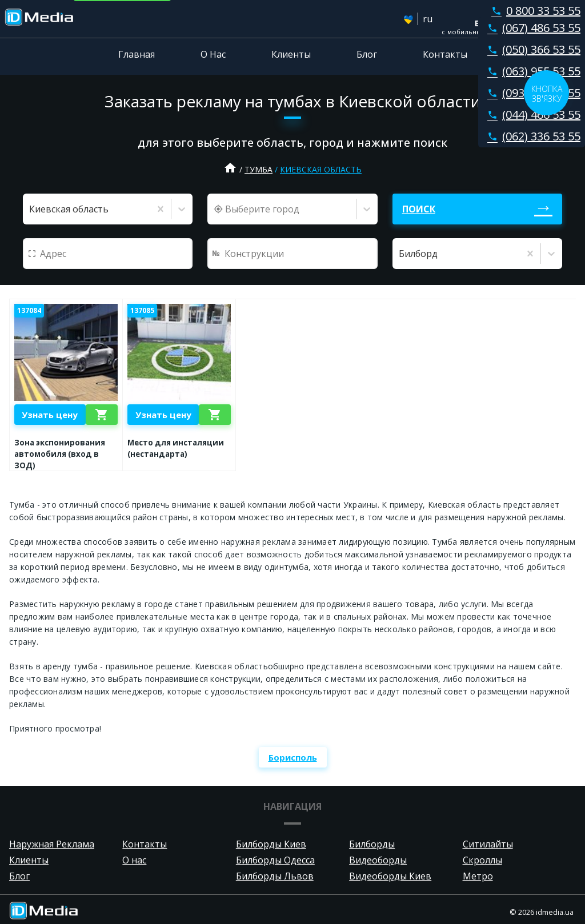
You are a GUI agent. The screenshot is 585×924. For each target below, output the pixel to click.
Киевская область (321, 169)
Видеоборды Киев (390, 876)
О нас (134, 860)
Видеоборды (378, 860)
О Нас (213, 54)
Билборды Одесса (275, 860)
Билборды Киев (271, 844)
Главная (137, 54)
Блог (367, 54)
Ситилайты (488, 844)
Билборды (372, 844)
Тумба (259, 169)
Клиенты (291, 54)
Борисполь (293, 757)
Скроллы (482, 860)
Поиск (419, 209)
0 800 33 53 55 (534, 11)
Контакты (445, 54)
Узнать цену (50, 415)
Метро (478, 876)
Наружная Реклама (52, 844)
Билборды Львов (275, 876)
